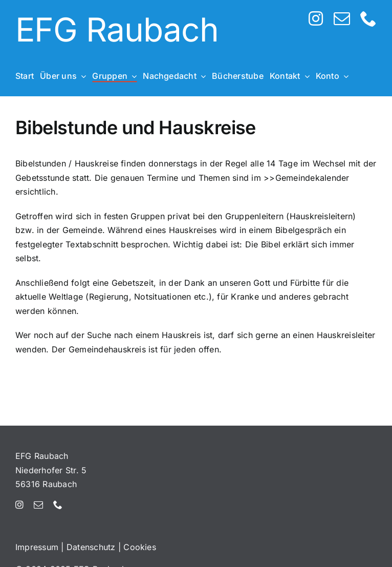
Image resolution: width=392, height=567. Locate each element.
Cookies (140, 547)
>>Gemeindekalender (306, 178)
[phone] (368, 18)
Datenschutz (91, 547)
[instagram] (316, 18)
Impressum (37, 547)
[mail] (342, 18)
